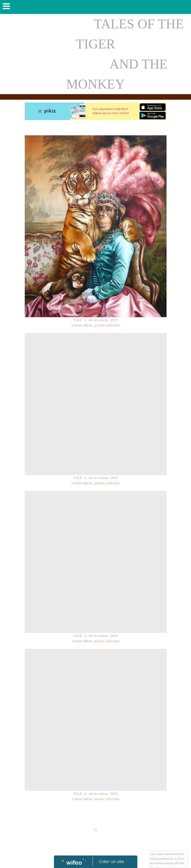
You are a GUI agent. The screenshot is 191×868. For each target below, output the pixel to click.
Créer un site (111, 861)
